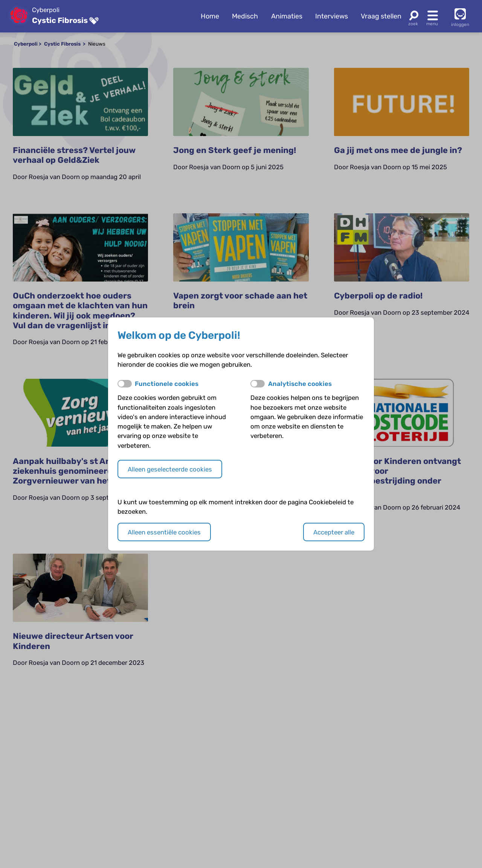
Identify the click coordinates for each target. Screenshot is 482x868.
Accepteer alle (334, 532)
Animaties (287, 16)
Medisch (245, 16)
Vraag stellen (381, 16)
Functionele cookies (167, 384)
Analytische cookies (300, 384)
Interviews (332, 16)
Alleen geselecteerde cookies (170, 469)
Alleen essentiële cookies (164, 532)
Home (210, 16)
